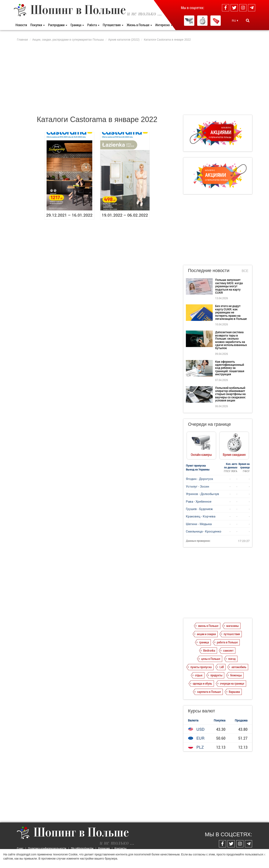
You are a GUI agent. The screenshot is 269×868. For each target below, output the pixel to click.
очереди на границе (232, 683)
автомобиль (239, 667)
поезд (232, 659)
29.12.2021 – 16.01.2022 (69, 215)
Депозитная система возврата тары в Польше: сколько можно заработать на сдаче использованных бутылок (231, 340)
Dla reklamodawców (82, 848)
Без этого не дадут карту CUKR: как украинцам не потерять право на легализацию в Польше (231, 312)
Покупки (38, 25)
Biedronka (209, 650)
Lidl (222, 667)
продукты (216, 675)
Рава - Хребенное (199, 501)
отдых (199, 675)
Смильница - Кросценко (204, 531)
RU (235, 21)
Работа (93, 25)
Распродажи (58, 25)
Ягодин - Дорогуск (199, 479)
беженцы (236, 675)
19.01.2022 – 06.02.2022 (125, 215)
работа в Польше (227, 642)
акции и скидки (206, 634)
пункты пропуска (201, 667)
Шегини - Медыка (199, 524)
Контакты (120, 848)
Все (245, 271)
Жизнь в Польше (139, 25)
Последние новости (209, 270)
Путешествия (113, 25)
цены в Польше (211, 659)
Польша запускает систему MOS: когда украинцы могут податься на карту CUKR (229, 286)
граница (204, 642)
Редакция (104, 848)
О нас (20, 848)
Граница (77, 25)
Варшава (234, 692)
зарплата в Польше (209, 692)
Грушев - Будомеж (199, 509)
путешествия (232, 634)
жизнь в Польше (208, 626)
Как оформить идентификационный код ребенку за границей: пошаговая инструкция (230, 368)
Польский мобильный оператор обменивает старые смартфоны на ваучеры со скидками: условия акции (231, 394)
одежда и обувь (202, 683)
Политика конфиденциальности (47, 848)
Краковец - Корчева (201, 516)
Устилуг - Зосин (198, 486)
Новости (21, 25)
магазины (232, 626)
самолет (228, 650)
